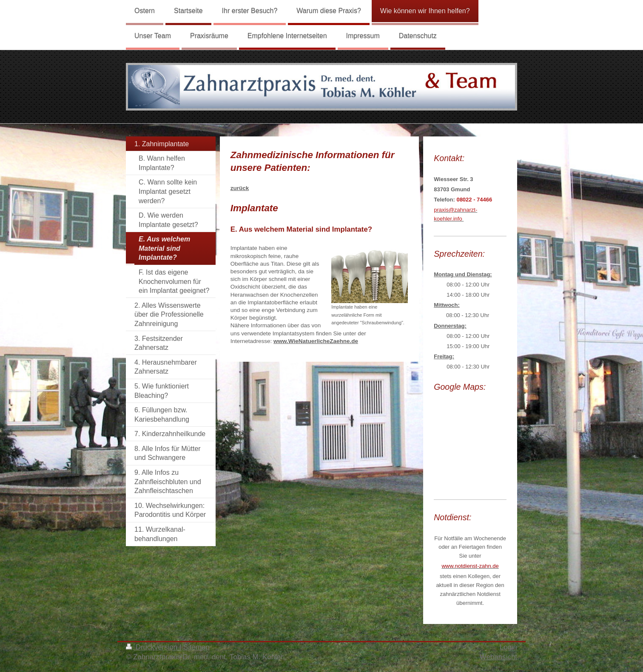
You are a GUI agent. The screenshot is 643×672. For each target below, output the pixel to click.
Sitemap (196, 647)
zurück (240, 188)
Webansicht (498, 657)
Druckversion (153, 647)
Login (508, 647)
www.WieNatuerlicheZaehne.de (316, 341)
